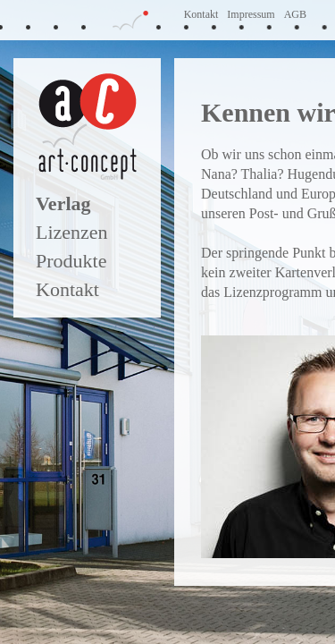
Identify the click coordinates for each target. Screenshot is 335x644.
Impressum (251, 14)
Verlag (63, 203)
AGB (295, 14)
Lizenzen (72, 232)
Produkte (71, 261)
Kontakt (201, 14)
